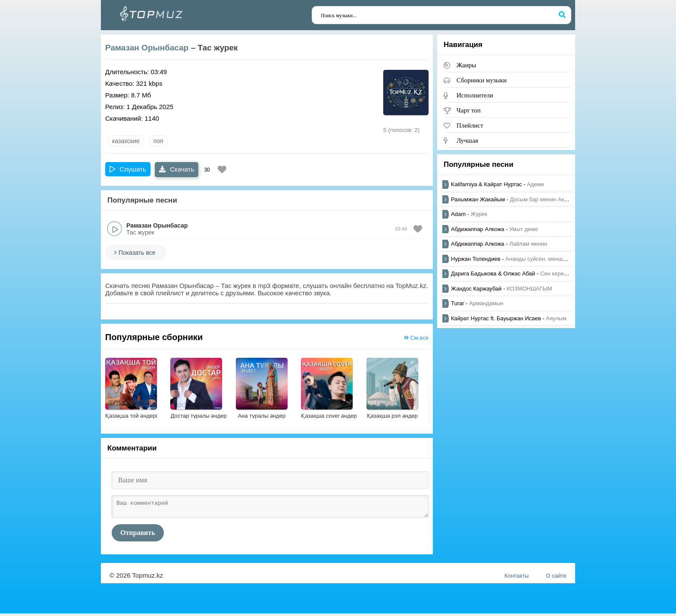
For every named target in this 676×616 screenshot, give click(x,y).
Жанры (466, 65)
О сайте (556, 578)
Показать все (137, 253)
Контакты (516, 578)
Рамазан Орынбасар (147, 48)
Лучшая (467, 140)
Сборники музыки (482, 80)
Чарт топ (469, 110)
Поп (158, 141)
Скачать (177, 169)
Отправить (138, 535)
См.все (416, 338)
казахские (126, 141)
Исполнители (475, 95)
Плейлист (470, 125)
